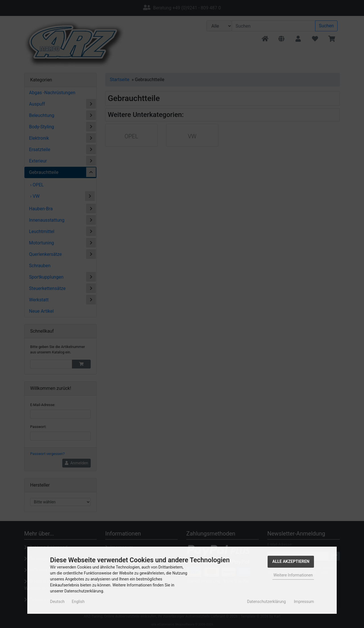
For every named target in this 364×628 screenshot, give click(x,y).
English (78, 602)
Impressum (304, 602)
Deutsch (57, 602)
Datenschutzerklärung (266, 602)
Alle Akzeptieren (291, 562)
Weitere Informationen (293, 575)
